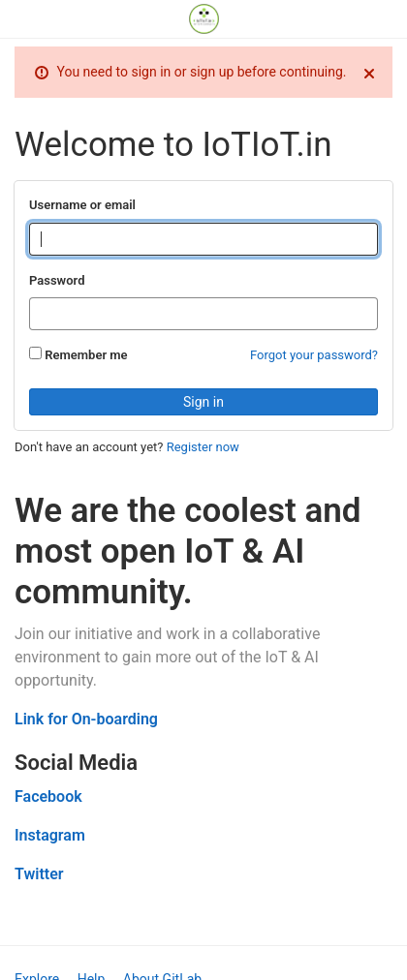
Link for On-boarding (86, 719)
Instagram (50, 835)
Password (57, 280)
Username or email (82, 205)
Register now (203, 447)
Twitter (39, 874)
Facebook (48, 796)
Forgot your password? (314, 355)
